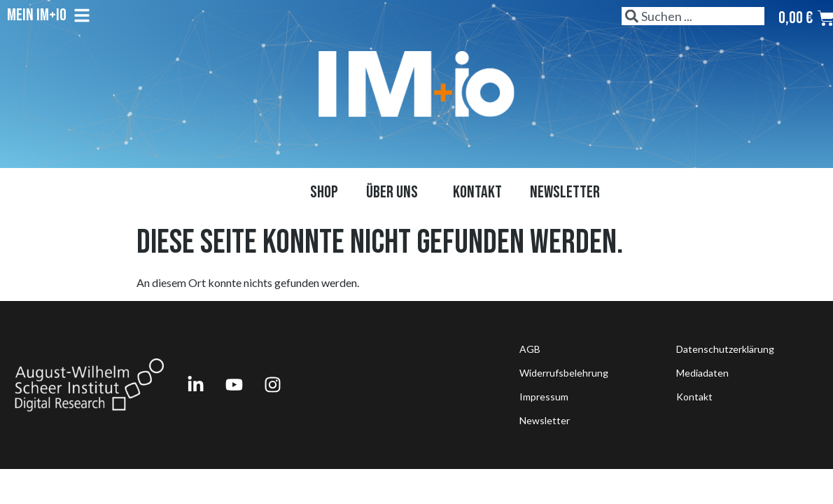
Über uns (395, 192)
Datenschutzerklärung (725, 349)
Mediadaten (702, 373)
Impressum (544, 397)
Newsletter (565, 192)
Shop (324, 192)
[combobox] (693, 16)
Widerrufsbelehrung (564, 373)
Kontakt (477, 192)
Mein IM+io (49, 15)
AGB (530, 349)
